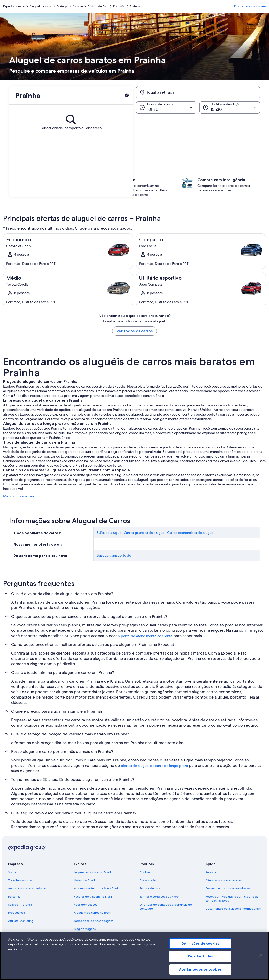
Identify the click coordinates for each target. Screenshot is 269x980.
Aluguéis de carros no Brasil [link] (93, 913)
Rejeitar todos (200, 965)
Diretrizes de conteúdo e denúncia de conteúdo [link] (166, 907)
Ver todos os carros (134, 331)
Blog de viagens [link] (85, 929)
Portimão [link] (119, 6)
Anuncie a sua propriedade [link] (27, 888)
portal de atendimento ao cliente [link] (147, 636)
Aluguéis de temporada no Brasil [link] (96, 888)
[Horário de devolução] (230, 107)
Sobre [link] (12, 872)
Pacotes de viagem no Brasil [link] (93, 897)
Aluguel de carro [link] (41, 6)
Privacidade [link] (148, 880)
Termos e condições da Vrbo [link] (159, 897)
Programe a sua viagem (250, 6)
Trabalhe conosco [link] (20, 880)
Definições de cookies (200, 952)
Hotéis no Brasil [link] (84, 880)
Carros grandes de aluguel (145, 533)
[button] (134, 139)
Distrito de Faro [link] (98, 6)
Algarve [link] (78, 6)
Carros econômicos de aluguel (191, 533)
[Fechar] (261, 964)
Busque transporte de (114, 555)
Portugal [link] (62, 6)
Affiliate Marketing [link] (21, 921)
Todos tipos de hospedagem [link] (94, 921)
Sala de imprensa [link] (20, 905)
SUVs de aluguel (109, 533)
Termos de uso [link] (150, 888)
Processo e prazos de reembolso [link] (228, 888)
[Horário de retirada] (166, 107)
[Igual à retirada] (198, 92)
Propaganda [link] (16, 913)
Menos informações (19, 496)
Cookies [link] (145, 872)
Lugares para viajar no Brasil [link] (92, 872)
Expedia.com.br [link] (14, 6)
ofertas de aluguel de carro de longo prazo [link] (154, 766)
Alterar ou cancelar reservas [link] (224, 880)
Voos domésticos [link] (85, 905)
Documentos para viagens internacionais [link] (233, 909)
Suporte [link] (211, 872)
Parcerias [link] (14, 897)
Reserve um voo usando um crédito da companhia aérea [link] (232, 899)
